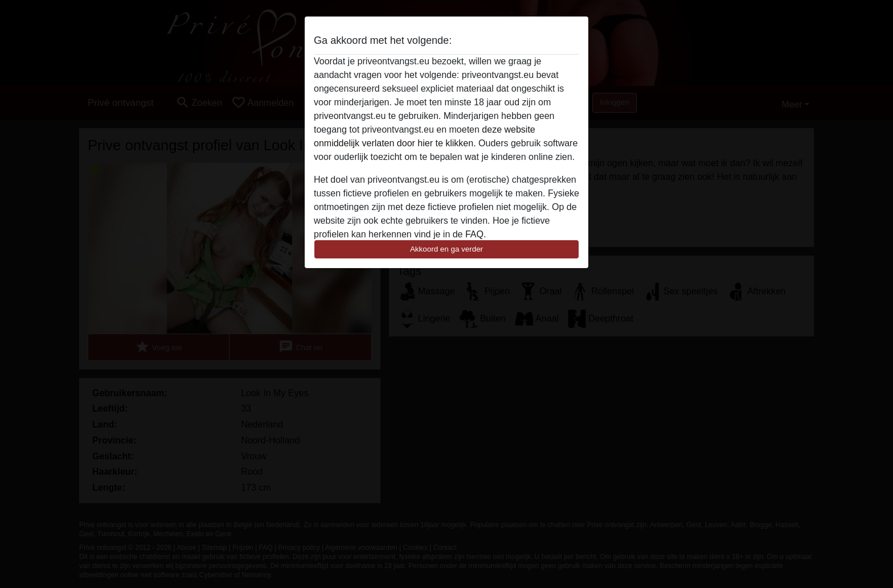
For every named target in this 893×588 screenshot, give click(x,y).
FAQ (474, 234)
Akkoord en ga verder (446, 249)
